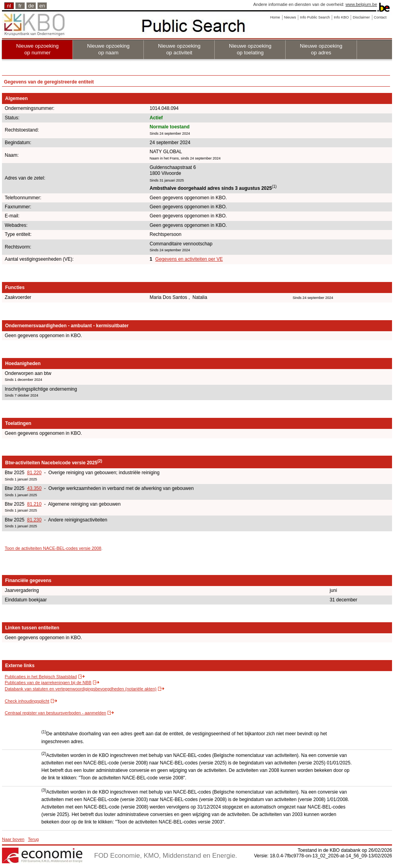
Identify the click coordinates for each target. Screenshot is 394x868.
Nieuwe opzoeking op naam (108, 49)
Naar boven (13, 839)
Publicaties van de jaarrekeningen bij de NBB (48, 683)
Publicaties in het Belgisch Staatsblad (41, 677)
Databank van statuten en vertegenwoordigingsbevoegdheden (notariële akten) (81, 689)
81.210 (34, 504)
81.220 (34, 473)
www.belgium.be (361, 4)
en (42, 6)
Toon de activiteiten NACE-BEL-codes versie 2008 (53, 548)
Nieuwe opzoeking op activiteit (179, 49)
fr (20, 6)
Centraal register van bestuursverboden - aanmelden (55, 713)
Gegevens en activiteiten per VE (189, 259)
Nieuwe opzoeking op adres (321, 49)
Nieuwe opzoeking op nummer (37, 49)
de (31, 6)
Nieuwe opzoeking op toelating (250, 49)
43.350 (34, 488)
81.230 (34, 520)
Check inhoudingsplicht (27, 701)
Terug (33, 839)
